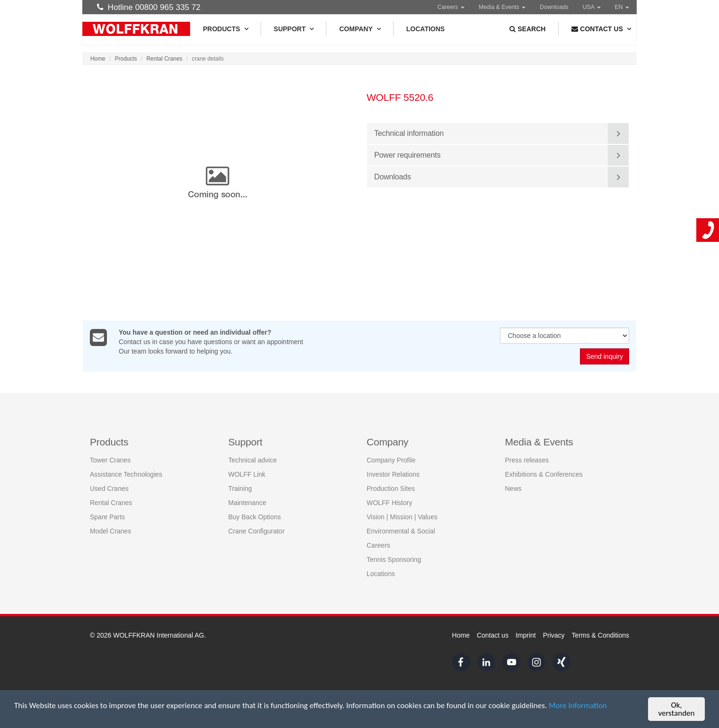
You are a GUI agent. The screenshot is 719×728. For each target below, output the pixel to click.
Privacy (554, 635)
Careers (451, 7)
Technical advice (253, 460)
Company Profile (391, 460)
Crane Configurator (257, 531)
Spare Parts (107, 517)
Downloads (554, 7)
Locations (425, 29)
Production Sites (391, 488)
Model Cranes (110, 531)
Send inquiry (605, 357)
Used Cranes (109, 488)
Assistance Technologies (126, 474)
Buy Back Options (255, 517)
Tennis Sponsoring (394, 559)
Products (225, 29)
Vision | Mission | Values (402, 517)
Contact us (493, 635)
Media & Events (502, 7)
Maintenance (247, 503)
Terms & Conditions (601, 635)
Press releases (527, 460)
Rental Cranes (165, 59)
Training (240, 488)
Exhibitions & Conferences (544, 474)
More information (578, 706)
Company (360, 29)
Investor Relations (393, 474)
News (513, 488)
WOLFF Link (247, 474)
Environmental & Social (401, 531)
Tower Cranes (110, 460)
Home (98, 59)
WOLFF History (389, 503)
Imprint (526, 635)
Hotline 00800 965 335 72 (149, 7)
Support (294, 29)
